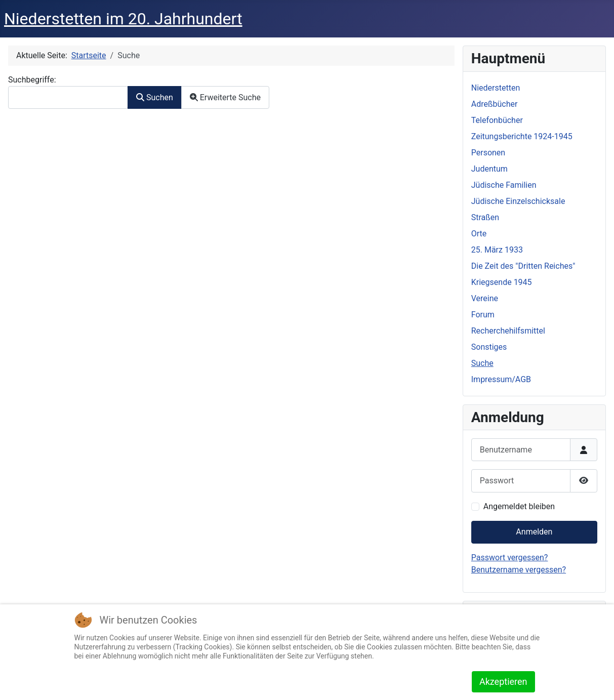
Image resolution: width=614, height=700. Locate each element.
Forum (483, 315)
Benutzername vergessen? (519, 570)
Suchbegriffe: (32, 80)
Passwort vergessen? (510, 558)
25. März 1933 (497, 250)
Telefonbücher (497, 120)
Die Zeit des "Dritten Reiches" (523, 266)
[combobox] (68, 97)
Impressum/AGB (501, 379)
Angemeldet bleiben (519, 506)
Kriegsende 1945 (502, 282)
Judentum (489, 169)
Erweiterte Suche (225, 97)
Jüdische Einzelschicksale (518, 201)
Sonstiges (489, 347)
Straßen (485, 217)
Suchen (155, 97)
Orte (479, 234)
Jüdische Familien (504, 185)
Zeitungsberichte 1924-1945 (522, 136)
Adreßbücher (495, 104)
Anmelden (534, 532)
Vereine (485, 298)
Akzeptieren (503, 682)
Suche (482, 363)
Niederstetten (496, 88)
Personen (488, 153)
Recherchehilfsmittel (508, 331)
